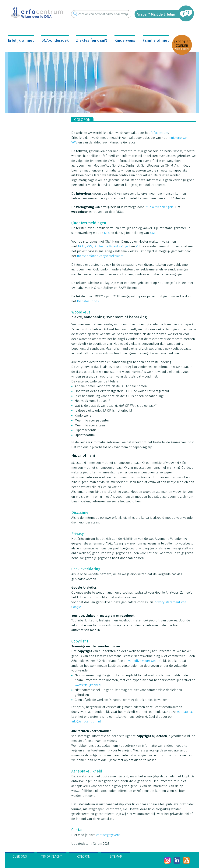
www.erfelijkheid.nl (88, 685)
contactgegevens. (109, 835)
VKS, (90, 246)
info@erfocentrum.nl (86, 721)
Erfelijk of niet (21, 40)
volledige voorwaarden (144, 661)
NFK (107, 233)
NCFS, (82, 246)
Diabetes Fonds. (88, 301)
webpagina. (185, 712)
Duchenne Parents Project (112, 246)
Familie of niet (156, 40)
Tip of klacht (52, 857)
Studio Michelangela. (160, 207)
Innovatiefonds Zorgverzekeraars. (100, 256)
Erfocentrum (159, 133)
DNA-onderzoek (55, 40)
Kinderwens (125, 40)
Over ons (20, 857)
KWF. (153, 233)
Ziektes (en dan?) (92, 40)
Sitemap (116, 857)
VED (139, 246)
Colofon (84, 857)
